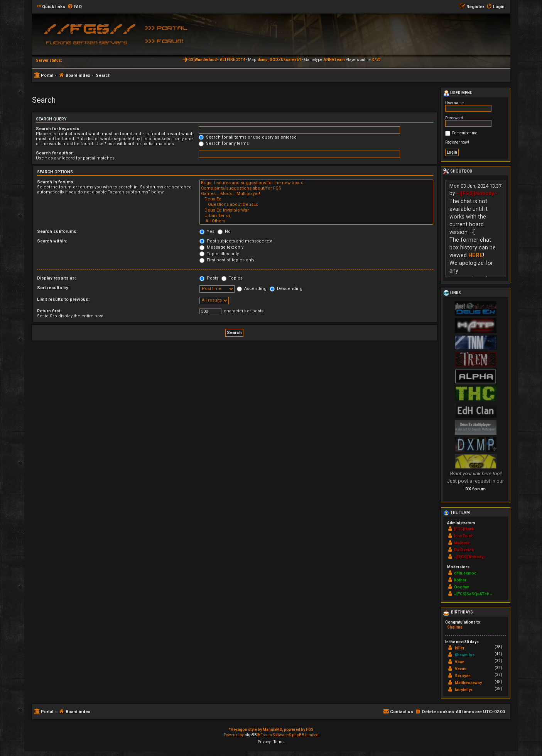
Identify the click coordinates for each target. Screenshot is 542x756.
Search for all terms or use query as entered (248, 137)
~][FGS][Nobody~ (477, 193)
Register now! (457, 142)
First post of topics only (227, 260)
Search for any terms (224, 143)
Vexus (461, 669)
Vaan (460, 662)
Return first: (49, 311)
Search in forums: (56, 182)
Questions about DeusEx (316, 205)
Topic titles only (219, 254)
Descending (286, 289)
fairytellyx (464, 690)
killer (460, 648)
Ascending (252, 289)
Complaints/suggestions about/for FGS (316, 188)
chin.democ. (466, 573)
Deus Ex (316, 199)
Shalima (455, 627)
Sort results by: (53, 288)
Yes (207, 231)
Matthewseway (468, 683)
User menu (458, 93)
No (224, 231)
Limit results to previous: (63, 299)
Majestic (462, 543)
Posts (209, 278)
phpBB (251, 735)
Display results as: (57, 278)
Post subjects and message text (236, 241)
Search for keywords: (58, 129)
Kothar (460, 580)
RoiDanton (464, 550)
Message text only (221, 247)
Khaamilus (465, 655)
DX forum (475, 489)
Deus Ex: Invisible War (316, 210)
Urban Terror (316, 216)
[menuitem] (74, 7)
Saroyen (463, 676)
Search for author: (55, 153)
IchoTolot (463, 536)
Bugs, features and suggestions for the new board (316, 183)
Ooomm (462, 587)
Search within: (52, 241)
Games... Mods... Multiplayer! (316, 194)
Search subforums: (57, 231)
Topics (232, 278)
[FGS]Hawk (464, 529)
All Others (316, 221)
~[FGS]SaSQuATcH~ (473, 594)
